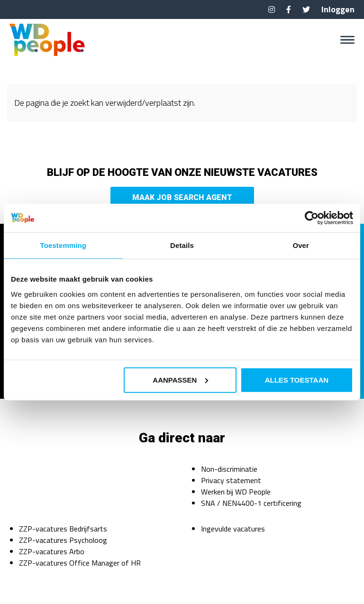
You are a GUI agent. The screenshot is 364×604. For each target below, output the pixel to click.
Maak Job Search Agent (182, 197)
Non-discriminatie (229, 469)
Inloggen (338, 9)
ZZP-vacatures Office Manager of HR (80, 563)
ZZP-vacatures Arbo (52, 551)
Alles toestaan (297, 380)
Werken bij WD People (236, 492)
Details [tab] (182, 245)
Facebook (289, 9)
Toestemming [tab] (64, 245)
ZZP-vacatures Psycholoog (63, 540)
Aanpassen (180, 380)
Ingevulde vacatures (233, 529)
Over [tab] (301, 245)
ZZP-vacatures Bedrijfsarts (63, 529)
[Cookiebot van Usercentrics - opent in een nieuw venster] (312, 218)
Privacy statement (231, 480)
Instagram (272, 9)
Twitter (306, 9)
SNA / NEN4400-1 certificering (251, 503)
